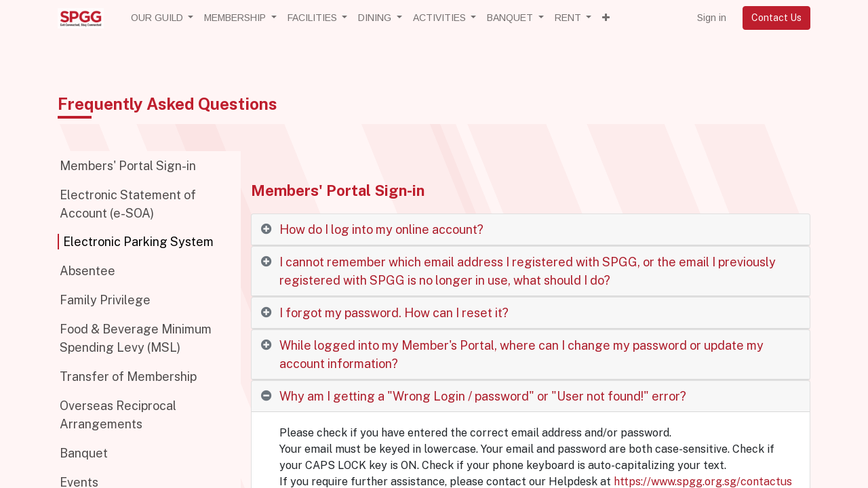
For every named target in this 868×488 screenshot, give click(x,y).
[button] (606, 18)
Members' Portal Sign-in (128, 166)
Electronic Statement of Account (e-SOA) (128, 204)
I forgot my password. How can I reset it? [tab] (394, 313)
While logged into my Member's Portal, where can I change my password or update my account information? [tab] (521, 354)
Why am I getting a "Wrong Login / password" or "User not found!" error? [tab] (483, 396)
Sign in (712, 18)
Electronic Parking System (138, 242)
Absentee (87, 271)
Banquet (84, 453)
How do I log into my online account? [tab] (381, 229)
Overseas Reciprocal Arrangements (118, 415)
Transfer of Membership (128, 377)
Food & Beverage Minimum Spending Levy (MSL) (136, 338)
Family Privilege (105, 300)
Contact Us (776, 18)
